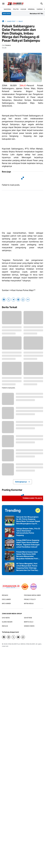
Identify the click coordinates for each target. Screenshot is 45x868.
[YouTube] (18, 637)
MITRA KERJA (29, 603)
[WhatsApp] (23, 300)
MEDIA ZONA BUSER (28, 644)
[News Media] (33, 587)
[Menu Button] (3, 4)
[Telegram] (13, 300)
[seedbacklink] (25, 587)
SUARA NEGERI (7, 622)
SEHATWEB (28, 618)
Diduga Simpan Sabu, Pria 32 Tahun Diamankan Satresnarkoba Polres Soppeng (28, 532)
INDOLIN (5, 626)
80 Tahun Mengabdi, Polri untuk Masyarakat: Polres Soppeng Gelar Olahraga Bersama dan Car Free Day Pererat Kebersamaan (27, 567)
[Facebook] (4, 300)
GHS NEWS (6, 618)
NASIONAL (7, 9)
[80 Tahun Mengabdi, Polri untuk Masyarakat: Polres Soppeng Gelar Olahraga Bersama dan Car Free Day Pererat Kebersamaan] (10, 567)
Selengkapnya (22, 482)
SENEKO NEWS (29, 626)
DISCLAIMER (6, 599)
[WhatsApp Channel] (23, 637)
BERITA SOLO (29, 622)
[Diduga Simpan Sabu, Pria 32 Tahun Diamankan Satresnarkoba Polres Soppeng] (10, 532)
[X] (9, 300)
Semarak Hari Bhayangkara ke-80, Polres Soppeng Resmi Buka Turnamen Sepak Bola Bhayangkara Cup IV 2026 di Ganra (28, 520)
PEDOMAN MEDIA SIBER (32, 595)
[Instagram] (9, 637)
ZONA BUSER (12, 644)
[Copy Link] (28, 300)
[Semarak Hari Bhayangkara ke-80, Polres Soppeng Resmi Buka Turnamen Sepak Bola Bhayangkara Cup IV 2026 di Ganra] (10, 521)
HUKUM (23, 9)
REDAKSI (5, 595)
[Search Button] (42, 4)
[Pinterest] (18, 300)
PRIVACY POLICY (30, 599)
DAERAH (40, 9)
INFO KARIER (6, 603)
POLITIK (16, 9)
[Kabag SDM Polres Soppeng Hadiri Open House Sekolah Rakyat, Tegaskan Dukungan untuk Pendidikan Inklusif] (10, 544)
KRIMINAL (31, 9)
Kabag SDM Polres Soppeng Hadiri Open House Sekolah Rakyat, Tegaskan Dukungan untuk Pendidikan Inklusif (28, 544)
